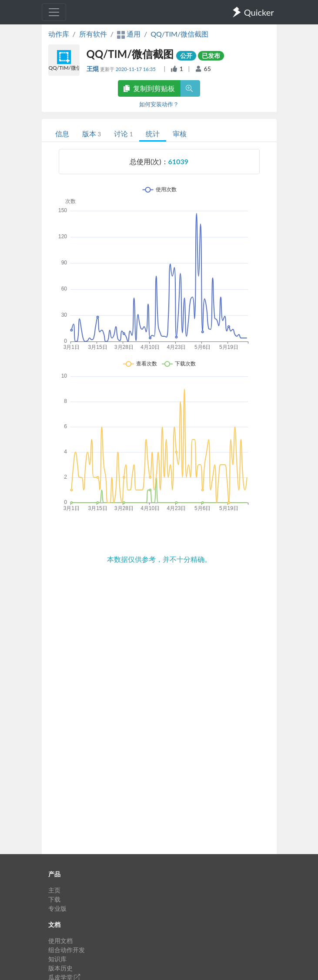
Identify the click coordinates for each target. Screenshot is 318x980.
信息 (62, 133)
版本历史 (60, 968)
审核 (180, 133)
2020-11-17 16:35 (136, 69)
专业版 (57, 908)
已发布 (211, 56)
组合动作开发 (67, 950)
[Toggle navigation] (54, 12)
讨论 (123, 133)
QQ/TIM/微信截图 (179, 34)
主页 (54, 890)
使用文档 (60, 941)
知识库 (57, 959)
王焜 (93, 69)
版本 (92, 133)
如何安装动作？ (159, 104)
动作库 (59, 34)
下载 (54, 899)
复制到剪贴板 (149, 88)
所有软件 (93, 34)
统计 (153, 133)
